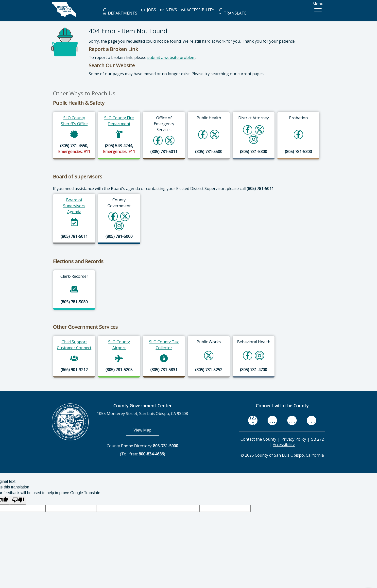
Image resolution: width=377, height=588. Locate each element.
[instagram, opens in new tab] (311, 420)
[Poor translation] (18, 500)
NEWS (168, 10)
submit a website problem (171, 57)
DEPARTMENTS (120, 11)
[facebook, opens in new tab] (253, 420)
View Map (146, 430)
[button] (318, 10)
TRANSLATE (232, 11)
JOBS (148, 10)
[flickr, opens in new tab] (292, 420)
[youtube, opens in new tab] (272, 420)
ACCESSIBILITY (197, 10)
